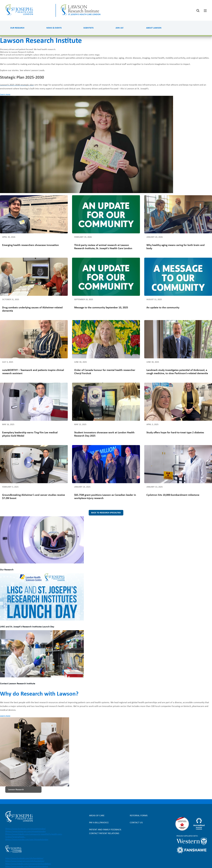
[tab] (205, 11)
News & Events (54, 28)
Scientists (88, 28)
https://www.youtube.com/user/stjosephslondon (27, 840)
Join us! (120, 28)
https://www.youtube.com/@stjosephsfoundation (27, 867)
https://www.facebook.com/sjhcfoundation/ (24, 858)
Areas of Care (97, 816)
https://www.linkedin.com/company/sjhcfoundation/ (28, 864)
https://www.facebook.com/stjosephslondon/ (26, 829)
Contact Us (136, 823)
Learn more (5, 94)
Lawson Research (16, 790)
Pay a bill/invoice (99, 823)
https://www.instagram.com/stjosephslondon (26, 832)
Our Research (17, 28)
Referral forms (139, 816)
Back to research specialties (106, 513)
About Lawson (154, 28)
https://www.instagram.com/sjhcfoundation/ (25, 861)
